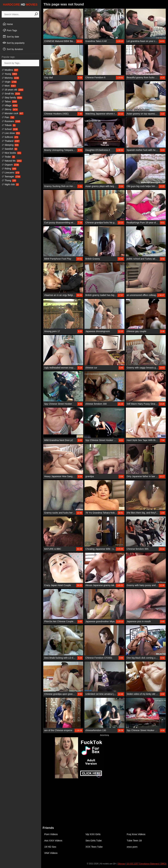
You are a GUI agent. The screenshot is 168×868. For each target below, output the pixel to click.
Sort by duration (13, 49)
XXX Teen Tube (94, 847)
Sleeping (10, 145)
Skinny (10, 109)
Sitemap (121, 864)
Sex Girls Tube (94, 840)
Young (9, 74)
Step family (12, 98)
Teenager (11, 176)
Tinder (8, 157)
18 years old (13, 90)
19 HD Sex (50, 847)
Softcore (10, 137)
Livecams (11, 173)
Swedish (10, 149)
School (10, 129)
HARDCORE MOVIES (20, 5)
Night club (10, 184)
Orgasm (10, 165)
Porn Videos (51, 834)
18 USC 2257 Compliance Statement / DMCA (147, 864)
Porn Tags (10, 30)
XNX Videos (51, 853)
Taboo (9, 101)
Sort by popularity (14, 43)
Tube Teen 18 (134, 840)
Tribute (9, 125)
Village (10, 105)
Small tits (11, 94)
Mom (9, 86)
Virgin (9, 82)
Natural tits (12, 161)
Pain (8, 117)
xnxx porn (132, 847)
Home (8, 24)
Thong (9, 180)
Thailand (11, 141)
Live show (11, 133)
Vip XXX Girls (93, 834)
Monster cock (13, 113)
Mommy (10, 78)
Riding (9, 169)
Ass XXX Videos (53, 840)
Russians (11, 121)
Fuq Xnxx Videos (136, 834)
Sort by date (11, 37)
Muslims (10, 70)
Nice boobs (11, 153)
